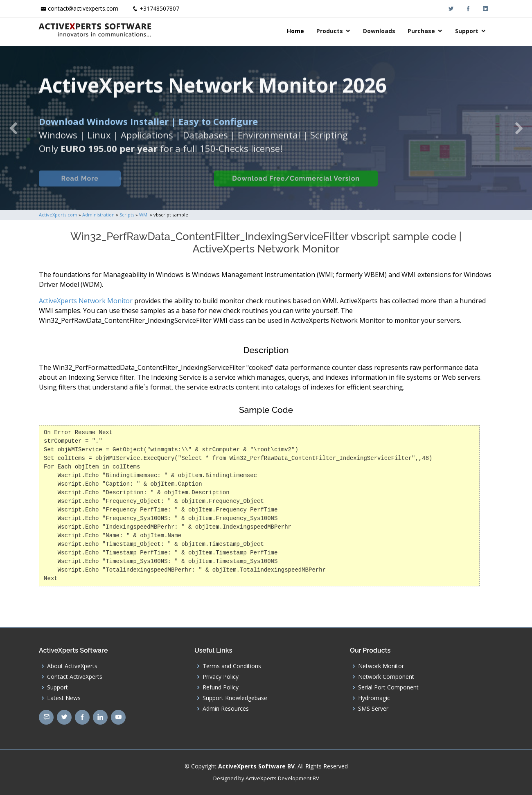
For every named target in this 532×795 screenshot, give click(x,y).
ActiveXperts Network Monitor (86, 301)
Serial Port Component (388, 687)
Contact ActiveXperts (75, 677)
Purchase (422, 31)
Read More (80, 188)
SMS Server (373, 709)
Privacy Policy (221, 677)
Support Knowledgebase (235, 698)
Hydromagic (374, 698)
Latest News (64, 698)
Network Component (386, 677)
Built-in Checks (167, 188)
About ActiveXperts (72, 666)
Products (330, 31)
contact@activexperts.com (83, 8)
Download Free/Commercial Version (296, 188)
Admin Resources (226, 709)
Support (468, 31)
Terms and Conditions (232, 666)
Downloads (380, 31)
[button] (13, 128)
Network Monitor (381, 666)
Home (296, 31)
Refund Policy (221, 687)
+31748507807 (159, 8)
